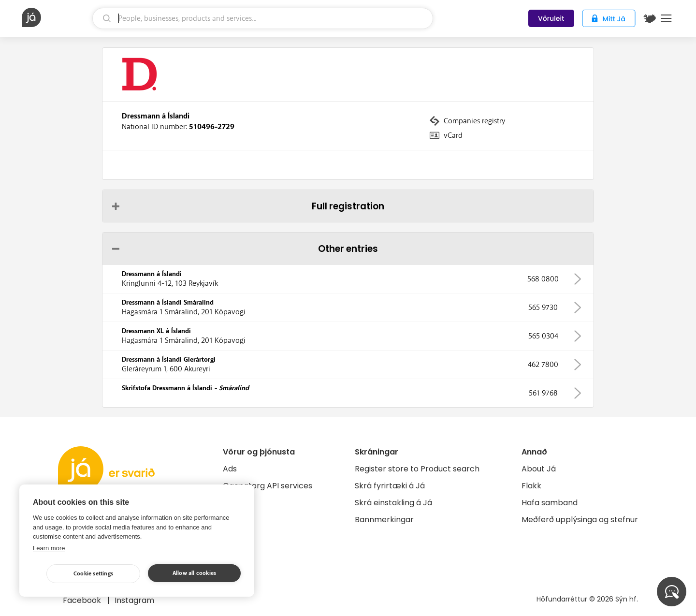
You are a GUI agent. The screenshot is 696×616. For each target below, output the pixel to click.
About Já (539, 469)
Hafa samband (550, 503)
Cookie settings (93, 574)
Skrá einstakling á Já (393, 503)
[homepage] (56, 17)
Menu (666, 18)
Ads (230, 469)
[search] (263, 18)
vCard (453, 135)
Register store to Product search (417, 469)
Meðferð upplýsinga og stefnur (580, 520)
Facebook (83, 600)
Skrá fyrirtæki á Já (390, 486)
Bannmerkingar (384, 520)
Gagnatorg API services (268, 486)
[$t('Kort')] (650, 18)
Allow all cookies (194, 573)
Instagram (134, 600)
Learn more (49, 548)
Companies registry (474, 121)
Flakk (531, 486)
